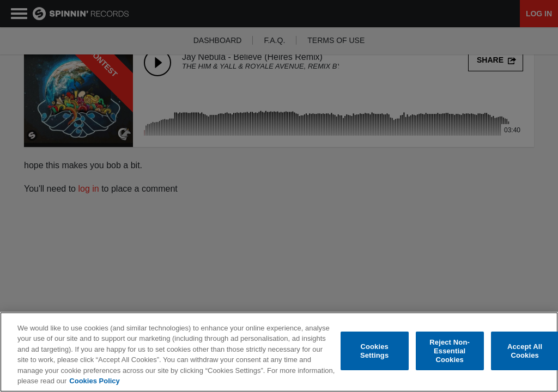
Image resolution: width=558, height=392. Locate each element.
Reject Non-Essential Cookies (450, 351)
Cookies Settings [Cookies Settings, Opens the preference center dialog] (374, 351)
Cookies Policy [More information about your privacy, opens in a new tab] (94, 381)
